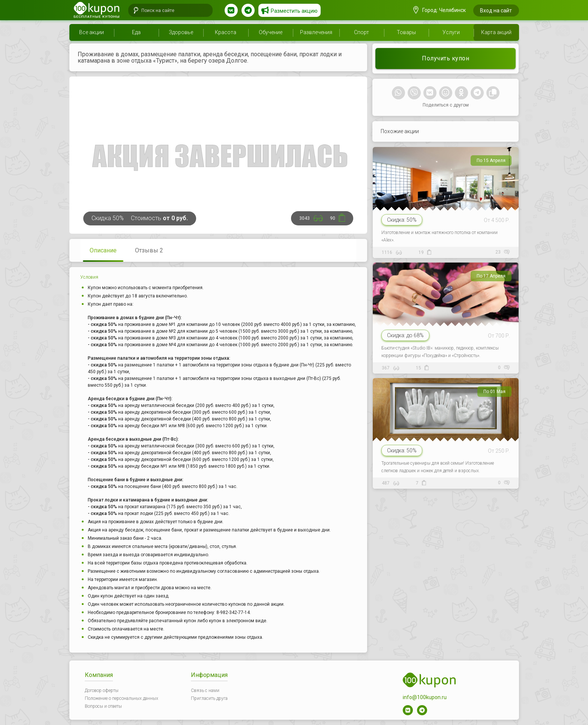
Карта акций (496, 32)
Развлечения (316, 32)
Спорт (361, 32)
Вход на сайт (496, 11)
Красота (226, 32)
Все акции (91, 32)
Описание (103, 250)
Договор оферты (102, 690)
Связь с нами (205, 690)
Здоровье (181, 32)
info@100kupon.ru (425, 697)
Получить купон (445, 58)
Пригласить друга (209, 698)
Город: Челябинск (439, 10)
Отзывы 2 (149, 250)
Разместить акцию (294, 11)
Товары (406, 32)
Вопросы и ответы (103, 706)
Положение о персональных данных (121, 698)
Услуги (451, 32)
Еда (136, 32)
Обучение (271, 32)
